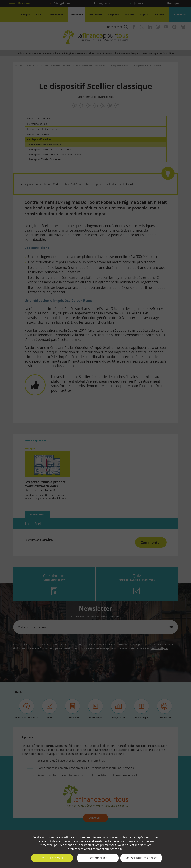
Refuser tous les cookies (141, 858)
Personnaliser (98, 858)
